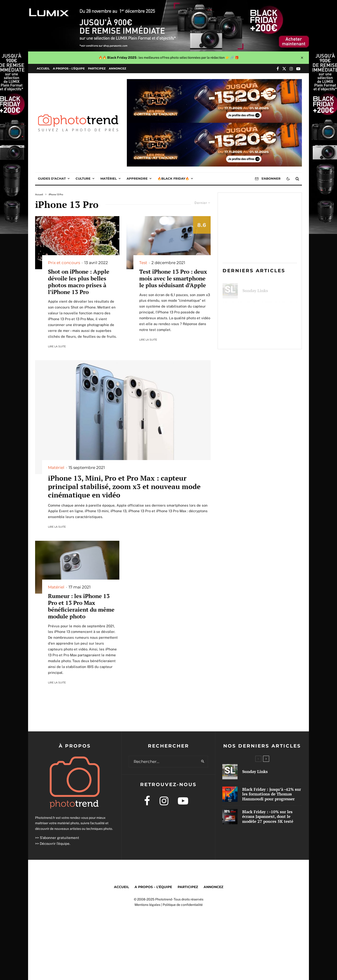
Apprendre (137, 178)
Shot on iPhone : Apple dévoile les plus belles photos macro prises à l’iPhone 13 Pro (79, 282)
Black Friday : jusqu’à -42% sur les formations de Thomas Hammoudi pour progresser (268, 312)
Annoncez (117, 68)
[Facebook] (278, 69)
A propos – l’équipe (69, 68)
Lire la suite (57, 346)
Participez (97, 68)
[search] (203, 762)
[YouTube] (298, 69)
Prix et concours (64, 263)
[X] (284, 69)
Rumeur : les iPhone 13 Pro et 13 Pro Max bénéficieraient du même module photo (81, 606)
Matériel (109, 178)
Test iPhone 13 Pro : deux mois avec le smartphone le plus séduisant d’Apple (173, 278)
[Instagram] (291, 69)
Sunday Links (255, 288)
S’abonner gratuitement (59, 838)
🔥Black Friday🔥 (173, 178)
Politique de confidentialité (183, 905)
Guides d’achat (52, 178)
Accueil (43, 68)
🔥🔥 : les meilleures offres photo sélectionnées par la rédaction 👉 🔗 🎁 (169, 58)
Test (143, 263)
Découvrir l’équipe (55, 844)
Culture (83, 178)
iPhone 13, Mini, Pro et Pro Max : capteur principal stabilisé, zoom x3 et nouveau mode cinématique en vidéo (124, 486)
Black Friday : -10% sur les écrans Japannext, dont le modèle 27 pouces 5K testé (268, 337)
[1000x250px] (214, 82)
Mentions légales (147, 905)
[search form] (163, 762)
